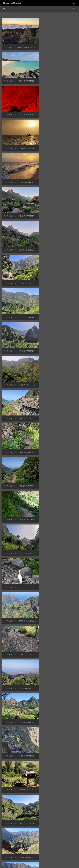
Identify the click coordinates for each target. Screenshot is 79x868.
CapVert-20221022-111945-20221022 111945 (59, 313)
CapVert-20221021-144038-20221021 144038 (59, 213)
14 (34, 856)
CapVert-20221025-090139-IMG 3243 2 (19, 679)
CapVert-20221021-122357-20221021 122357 (20, 180)
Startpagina (4, 9)
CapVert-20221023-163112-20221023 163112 (59, 612)
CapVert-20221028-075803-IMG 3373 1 (59, 845)
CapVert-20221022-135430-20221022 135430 (20, 379)
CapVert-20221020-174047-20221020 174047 (59, 113)
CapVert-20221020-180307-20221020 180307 (20, 147)
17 (50, 856)
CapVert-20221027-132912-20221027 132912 (59, 745)
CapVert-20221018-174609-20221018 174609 (59, 80)
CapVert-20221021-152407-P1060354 (58, 246)
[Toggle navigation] (74, 3)
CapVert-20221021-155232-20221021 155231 (59, 280)
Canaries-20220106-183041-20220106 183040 (20, 47)
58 (60, 856)
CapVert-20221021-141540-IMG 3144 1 (19, 213)
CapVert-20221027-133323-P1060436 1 (20, 779)
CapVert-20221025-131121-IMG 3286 (58, 712)
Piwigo (48, 864)
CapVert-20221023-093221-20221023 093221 (59, 413)
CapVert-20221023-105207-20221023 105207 (59, 479)
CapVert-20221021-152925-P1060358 (19, 280)
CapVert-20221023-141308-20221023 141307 (20, 546)
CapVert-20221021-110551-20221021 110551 (59, 147)
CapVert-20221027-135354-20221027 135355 (59, 779)
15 (39, 856)
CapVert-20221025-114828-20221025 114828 (59, 679)
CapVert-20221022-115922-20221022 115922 (20, 346)
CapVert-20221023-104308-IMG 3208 (58, 446)
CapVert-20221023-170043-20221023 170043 (20, 646)
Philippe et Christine (12, 3)
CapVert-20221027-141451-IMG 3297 (19, 812)
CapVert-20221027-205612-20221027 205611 (59, 812)
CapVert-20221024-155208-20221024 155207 (59, 646)
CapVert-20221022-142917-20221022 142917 (59, 379)
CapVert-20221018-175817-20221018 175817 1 (20, 113)
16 (45, 856)
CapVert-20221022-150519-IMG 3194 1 (19, 413)
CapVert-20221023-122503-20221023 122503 (59, 513)
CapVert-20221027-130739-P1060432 (19, 745)
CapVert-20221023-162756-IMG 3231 (19, 612)
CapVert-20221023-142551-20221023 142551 (59, 546)
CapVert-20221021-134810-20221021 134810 (59, 180)
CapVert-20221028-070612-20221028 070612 (20, 845)
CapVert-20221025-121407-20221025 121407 (20, 712)
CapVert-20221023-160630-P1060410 (58, 579)
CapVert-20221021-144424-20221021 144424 (20, 246)
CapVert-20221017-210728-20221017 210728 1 (20, 80)
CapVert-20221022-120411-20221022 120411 (59, 346)
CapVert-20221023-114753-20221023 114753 (20, 512)
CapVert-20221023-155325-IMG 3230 (19, 579)
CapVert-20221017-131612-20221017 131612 (59, 47)
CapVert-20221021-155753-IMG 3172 (19, 313)
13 (29, 856)
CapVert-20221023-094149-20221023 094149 (20, 446)
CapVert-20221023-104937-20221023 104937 (20, 479)
